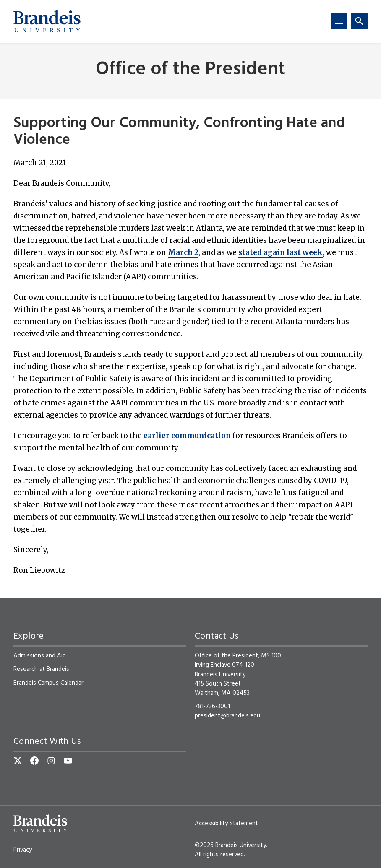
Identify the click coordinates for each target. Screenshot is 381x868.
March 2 (183, 252)
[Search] (359, 21)
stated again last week (281, 252)
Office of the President (190, 70)
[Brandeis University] (47, 21)
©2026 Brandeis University (230, 845)
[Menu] (339, 21)
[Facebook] (34, 761)
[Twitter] (18, 761)
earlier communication (187, 436)
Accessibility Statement (226, 824)
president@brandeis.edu (227, 716)
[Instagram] (51, 761)
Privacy (23, 850)
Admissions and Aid (40, 656)
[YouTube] (68, 761)
